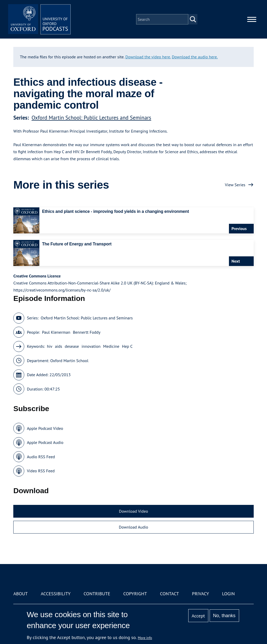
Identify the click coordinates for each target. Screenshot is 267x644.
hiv (50, 346)
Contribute (97, 594)
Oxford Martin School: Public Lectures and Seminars (91, 118)
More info (145, 638)
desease (72, 346)
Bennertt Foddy (87, 332)
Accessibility (56, 594)
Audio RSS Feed (41, 457)
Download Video (133, 511)
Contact (169, 594)
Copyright (135, 594)
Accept (198, 616)
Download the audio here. (195, 57)
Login (229, 594)
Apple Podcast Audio (45, 442)
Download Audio (133, 527)
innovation (91, 346)
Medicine (111, 346)
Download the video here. (148, 57)
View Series (235, 185)
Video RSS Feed (41, 471)
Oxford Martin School (69, 361)
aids (59, 346)
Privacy (200, 594)
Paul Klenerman (56, 332)
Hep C (127, 346)
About (20, 594)
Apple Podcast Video (45, 428)
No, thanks (224, 616)
